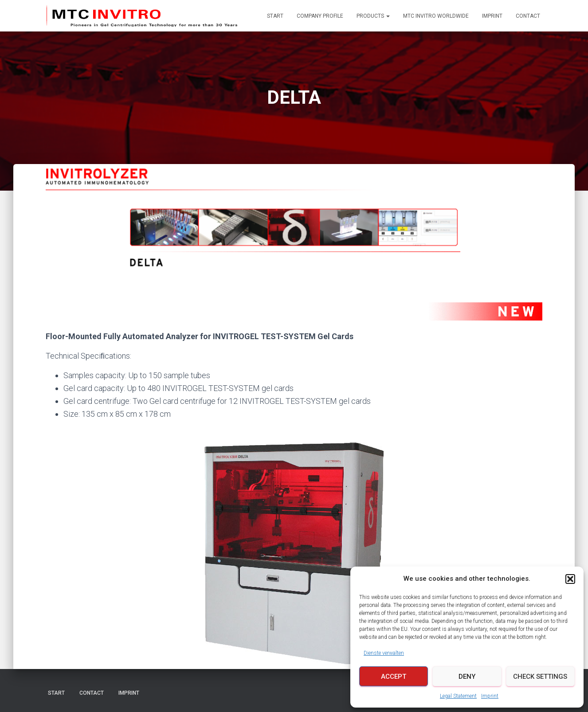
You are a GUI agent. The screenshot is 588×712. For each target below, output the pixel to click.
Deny (467, 677)
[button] (570, 579)
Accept (394, 677)
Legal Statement (458, 696)
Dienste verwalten (384, 653)
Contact (528, 16)
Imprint (490, 696)
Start (275, 16)
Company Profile (320, 16)
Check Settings (540, 677)
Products (373, 16)
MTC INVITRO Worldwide (436, 16)
